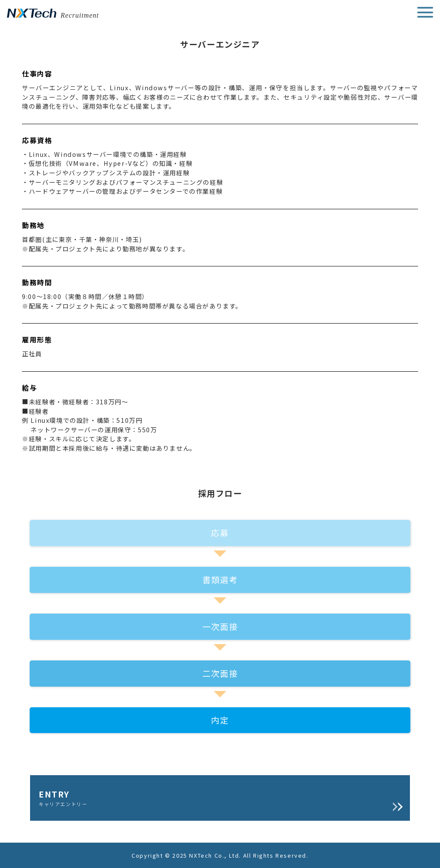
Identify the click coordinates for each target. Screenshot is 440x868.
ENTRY (220, 798)
